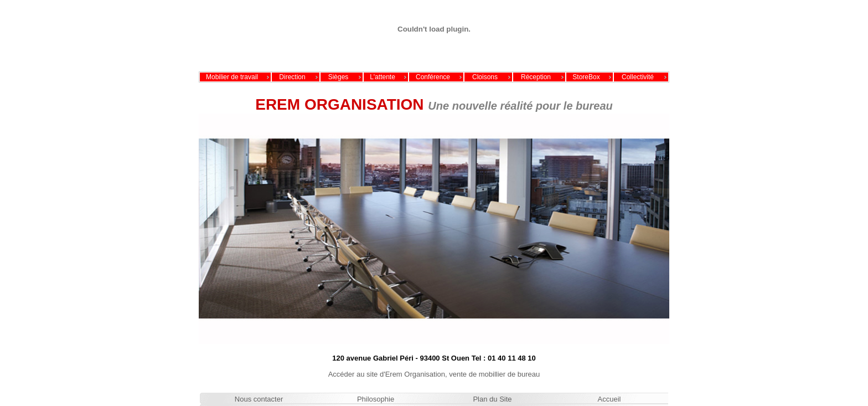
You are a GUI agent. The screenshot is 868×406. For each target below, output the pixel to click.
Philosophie (376, 399)
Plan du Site (492, 399)
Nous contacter (259, 399)
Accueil (609, 399)
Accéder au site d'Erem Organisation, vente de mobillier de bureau (434, 374)
